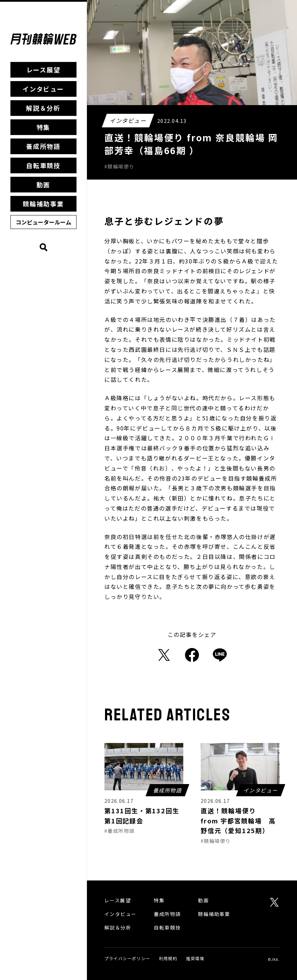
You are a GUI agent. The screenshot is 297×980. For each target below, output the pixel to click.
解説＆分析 (43, 108)
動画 (43, 184)
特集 (43, 127)
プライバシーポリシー (127, 958)
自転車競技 (43, 165)
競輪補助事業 (43, 204)
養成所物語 (43, 146)
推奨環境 (195, 958)
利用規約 (168, 958)
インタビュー (43, 89)
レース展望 (43, 70)
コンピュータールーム (43, 222)
